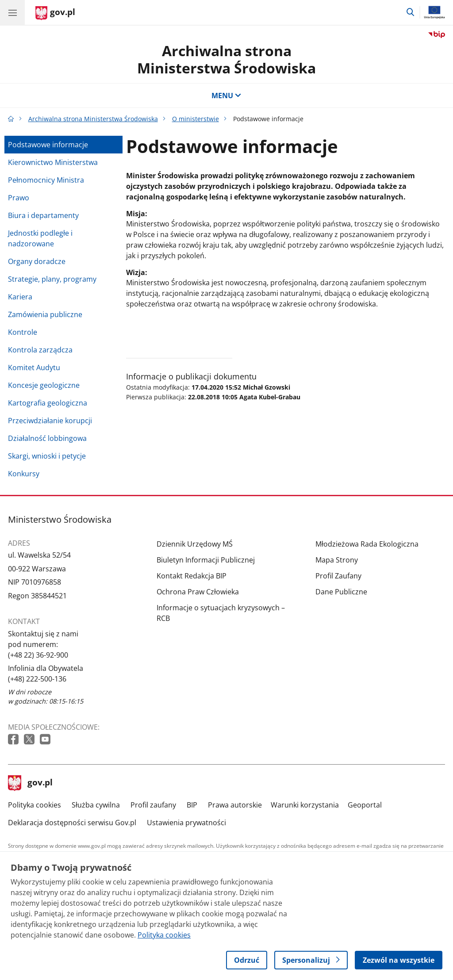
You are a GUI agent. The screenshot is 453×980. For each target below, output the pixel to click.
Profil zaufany (153, 805)
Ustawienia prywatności (186, 823)
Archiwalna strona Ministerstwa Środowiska (226, 59)
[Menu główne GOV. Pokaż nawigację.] (12, 12)
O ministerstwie (196, 119)
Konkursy (24, 474)
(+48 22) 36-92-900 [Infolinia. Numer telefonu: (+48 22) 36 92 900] (38, 655)
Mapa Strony (337, 560)
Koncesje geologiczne (44, 385)
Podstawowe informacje (48, 145)
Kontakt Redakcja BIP (192, 576)
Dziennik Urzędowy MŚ (195, 544)
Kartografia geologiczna (48, 403)
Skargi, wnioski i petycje (47, 456)
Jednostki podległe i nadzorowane (40, 238)
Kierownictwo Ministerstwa (53, 162)
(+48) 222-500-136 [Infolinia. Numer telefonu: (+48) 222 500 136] (37, 679)
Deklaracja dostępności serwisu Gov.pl (72, 823)
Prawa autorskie (235, 805)
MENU (226, 96)
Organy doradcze (37, 261)
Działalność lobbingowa (47, 438)
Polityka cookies (35, 805)
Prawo (19, 198)
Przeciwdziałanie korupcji (50, 421)
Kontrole (23, 332)
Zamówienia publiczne (45, 314)
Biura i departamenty (43, 215)
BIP (192, 805)
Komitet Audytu (34, 367)
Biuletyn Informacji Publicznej (206, 560)
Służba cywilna (96, 805)
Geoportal (365, 805)
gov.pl (31, 783)
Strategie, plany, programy (52, 279)
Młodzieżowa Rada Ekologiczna (367, 544)
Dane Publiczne (341, 592)
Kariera (20, 297)
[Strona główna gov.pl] (55, 13)
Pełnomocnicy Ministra (46, 180)
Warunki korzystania (305, 805)
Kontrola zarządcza (40, 350)
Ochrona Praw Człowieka (198, 592)
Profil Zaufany (338, 576)
